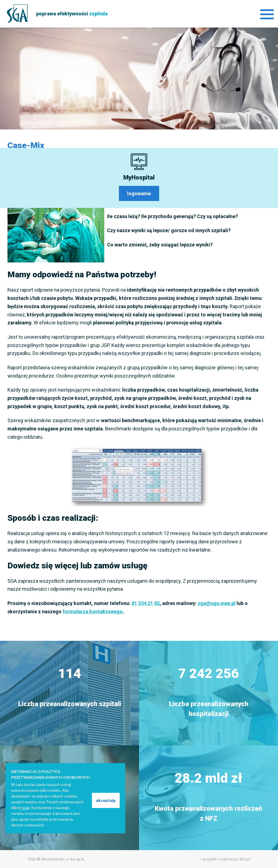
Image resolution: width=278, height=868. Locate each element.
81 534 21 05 (146, 603)
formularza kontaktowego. (93, 611)
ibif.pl (245, 859)
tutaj (25, 808)
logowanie (139, 193)
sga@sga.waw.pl (217, 603)
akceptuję (106, 800)
